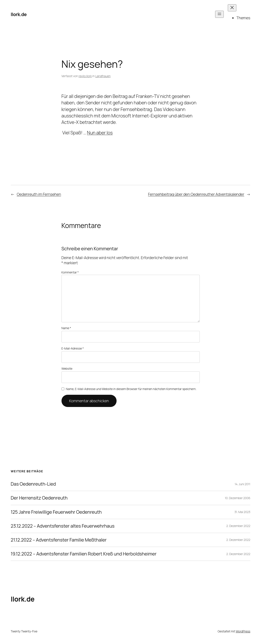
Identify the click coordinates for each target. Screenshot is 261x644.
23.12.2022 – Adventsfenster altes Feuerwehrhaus (63, 526)
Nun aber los (100, 133)
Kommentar (70, 272)
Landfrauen (103, 76)
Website (67, 369)
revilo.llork (85, 76)
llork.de (19, 14)
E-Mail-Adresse (73, 348)
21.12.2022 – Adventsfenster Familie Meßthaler (59, 540)
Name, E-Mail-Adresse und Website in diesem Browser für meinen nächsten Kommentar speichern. (131, 389)
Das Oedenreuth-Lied (33, 484)
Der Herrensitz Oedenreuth (39, 498)
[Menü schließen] (232, 8)
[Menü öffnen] (219, 14)
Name (66, 328)
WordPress (243, 631)
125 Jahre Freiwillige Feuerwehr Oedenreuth (56, 512)
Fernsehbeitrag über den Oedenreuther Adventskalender (196, 194)
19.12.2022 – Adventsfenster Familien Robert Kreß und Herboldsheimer (84, 554)
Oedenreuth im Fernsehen (39, 194)
